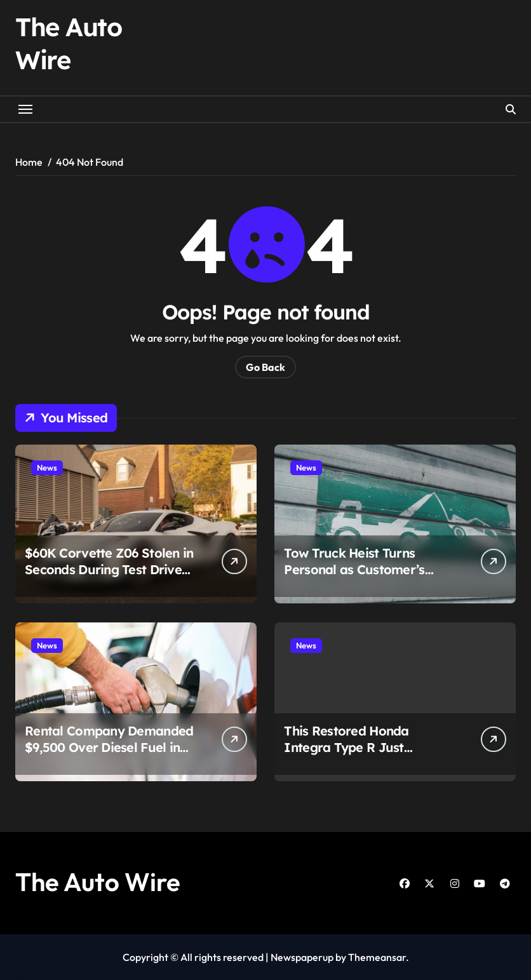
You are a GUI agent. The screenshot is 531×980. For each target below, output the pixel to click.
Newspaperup (302, 957)
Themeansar (377, 957)
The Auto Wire (98, 882)
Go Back (265, 367)
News (47, 467)
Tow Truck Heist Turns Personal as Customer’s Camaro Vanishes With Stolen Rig (354, 578)
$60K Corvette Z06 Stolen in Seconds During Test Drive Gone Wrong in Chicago (109, 569)
